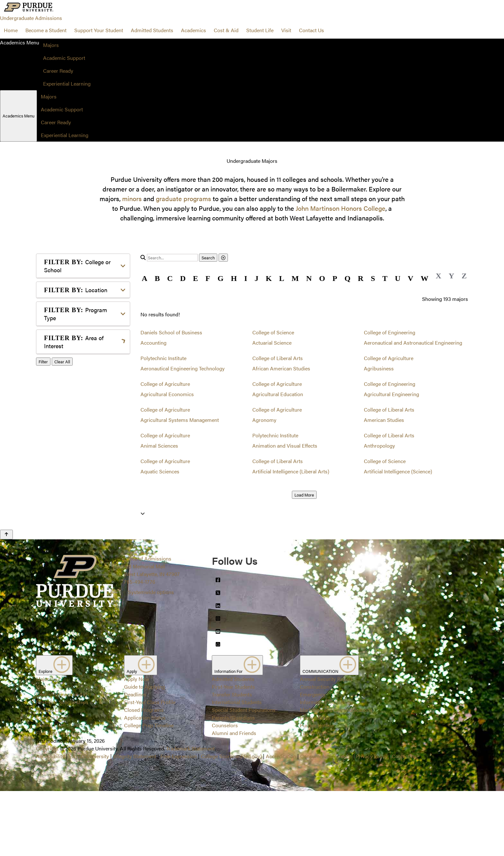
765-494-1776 (140, 647)
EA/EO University (89, 821)
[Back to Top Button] (6, 600)
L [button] (282, 278)
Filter (43, 557)
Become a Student (46, 30)
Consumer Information (326, 821)
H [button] (234, 278)
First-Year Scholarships (62, 767)
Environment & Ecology (81, 421)
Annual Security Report (326, 744)
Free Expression (179, 821)
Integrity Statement (135, 821)
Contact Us (311, 30)
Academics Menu (18, 116)
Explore (54, 730)
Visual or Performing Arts (83, 539)
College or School (77, 266)
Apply (141, 730)
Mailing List (49, 790)
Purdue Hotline (317, 790)
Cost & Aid (226, 30)
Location (76, 290)
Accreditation (281, 821)
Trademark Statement (190, 813)
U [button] (397, 278)
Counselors (225, 790)
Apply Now (137, 744)
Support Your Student (99, 30)
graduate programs (184, 198)
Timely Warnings (319, 798)
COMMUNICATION (329, 730)
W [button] (425, 278)
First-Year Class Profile (150, 767)
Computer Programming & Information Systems (85, 396)
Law (59, 441)
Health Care (68, 431)
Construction (315, 752)
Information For (237, 730)
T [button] (385, 278)
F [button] (208, 278)
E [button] (195, 278)
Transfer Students (232, 759)
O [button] (322, 278)
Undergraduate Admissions (31, 18)
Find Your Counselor (59, 798)
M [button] (295, 278)
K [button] (269, 278)
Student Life (260, 30)
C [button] (170, 278)
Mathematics (69, 470)
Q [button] (348, 278)
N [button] (309, 278)
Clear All (62, 557)
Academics (194, 30)
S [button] (373, 278)
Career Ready (58, 71)
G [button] (221, 278)
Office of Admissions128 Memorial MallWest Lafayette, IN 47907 (152, 631)
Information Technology (327, 767)
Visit (286, 30)
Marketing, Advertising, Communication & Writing (84, 456)
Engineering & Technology (84, 410)
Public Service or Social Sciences (81, 494)
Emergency (313, 759)
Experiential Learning (67, 84)
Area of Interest (74, 342)
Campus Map (51, 782)
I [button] (246, 278)
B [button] (157, 278)
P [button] (335, 278)
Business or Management (83, 382)
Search (208, 258)
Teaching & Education (79, 519)
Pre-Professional (73, 480)
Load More (304, 495)
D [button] (183, 278)
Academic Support (64, 58)
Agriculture (67, 362)
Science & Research (77, 508)
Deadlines (135, 759)
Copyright (47, 813)
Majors (51, 45)
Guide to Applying (144, 752)
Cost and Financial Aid (61, 759)
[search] (172, 258)
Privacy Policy (372, 821)
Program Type (76, 314)
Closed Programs (144, 775)
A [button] (144, 278)
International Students (237, 767)
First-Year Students (233, 752)
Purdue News (315, 782)
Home (11, 30)
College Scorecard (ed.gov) (231, 821)
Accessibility (50, 821)
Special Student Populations (244, 775)
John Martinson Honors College (341, 208)
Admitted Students (152, 30)
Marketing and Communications (336, 775)
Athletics (64, 372)
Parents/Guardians (233, 782)
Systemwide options (151, 657)
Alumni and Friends (234, 798)
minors (132, 198)
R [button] (360, 278)
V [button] (411, 278)
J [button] (256, 278)
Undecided (66, 529)
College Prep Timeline (149, 790)
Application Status (145, 782)
